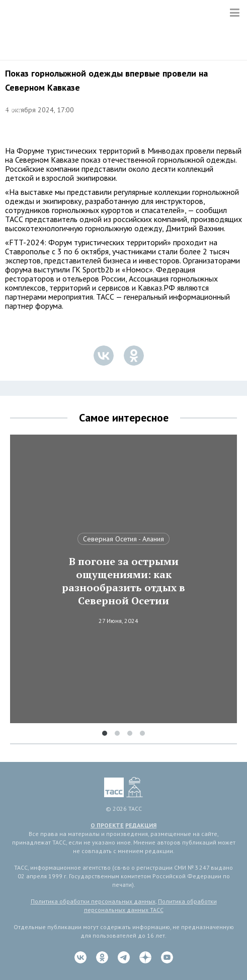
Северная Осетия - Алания (123, 539)
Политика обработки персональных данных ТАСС (150, 905)
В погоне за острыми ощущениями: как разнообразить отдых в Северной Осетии (123, 581)
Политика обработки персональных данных (93, 901)
